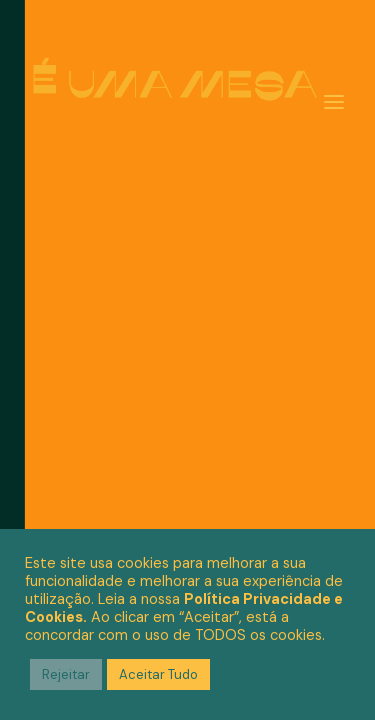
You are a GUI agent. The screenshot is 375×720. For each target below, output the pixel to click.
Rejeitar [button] (66, 674)
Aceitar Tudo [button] (158, 674)
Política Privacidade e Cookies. (184, 608)
